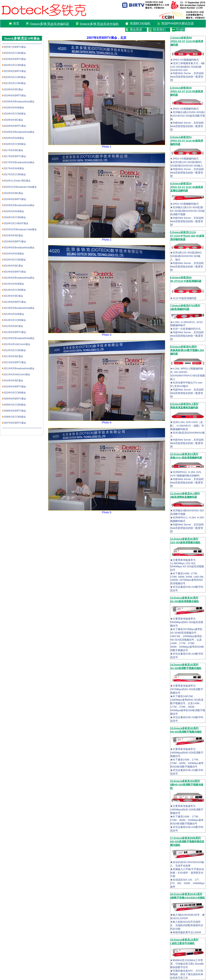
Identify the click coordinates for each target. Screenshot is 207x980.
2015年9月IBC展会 (13, 235)
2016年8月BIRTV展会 (15, 199)
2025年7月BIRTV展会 (15, 47)
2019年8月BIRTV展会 (15, 96)
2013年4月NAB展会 (14, 314)
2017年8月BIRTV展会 (15, 156)
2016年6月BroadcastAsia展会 (19, 205)
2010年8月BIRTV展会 (15, 387)
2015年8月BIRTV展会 (15, 242)
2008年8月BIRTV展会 (15, 411)
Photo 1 (107, 147)
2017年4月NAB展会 (14, 168)
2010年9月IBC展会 (13, 381)
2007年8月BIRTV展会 (15, 423)
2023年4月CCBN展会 (15, 77)
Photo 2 (107, 240)
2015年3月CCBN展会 (15, 260)
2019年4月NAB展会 (14, 108)
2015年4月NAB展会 (14, 254)
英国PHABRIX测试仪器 (177, 23)
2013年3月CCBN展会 (15, 320)
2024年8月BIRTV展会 (15, 59)
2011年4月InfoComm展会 (17, 374)
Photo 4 (107, 422)
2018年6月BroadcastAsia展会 (19, 132)
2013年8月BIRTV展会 (15, 302)
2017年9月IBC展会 (13, 150)
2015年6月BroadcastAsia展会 (19, 248)
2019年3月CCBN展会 (15, 114)
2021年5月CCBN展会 (15, 83)
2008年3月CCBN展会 (15, 417)
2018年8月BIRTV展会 (15, 126)
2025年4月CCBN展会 (15, 53)
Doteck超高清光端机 (99, 24)
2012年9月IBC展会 (13, 326)
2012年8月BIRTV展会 (15, 332)
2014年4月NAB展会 (14, 284)
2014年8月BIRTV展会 (15, 272)
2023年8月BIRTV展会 (15, 71)
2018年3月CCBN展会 (15, 144)
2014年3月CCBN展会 (15, 290)
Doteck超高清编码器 (50, 24)
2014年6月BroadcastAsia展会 (19, 278)
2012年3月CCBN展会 (15, 350)
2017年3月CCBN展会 (15, 174)
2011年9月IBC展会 (13, 356)
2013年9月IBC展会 (13, 296)
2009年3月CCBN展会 (15, 405)
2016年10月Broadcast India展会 (20, 187)
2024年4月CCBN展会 (15, 65)
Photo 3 (107, 335)
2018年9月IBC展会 (13, 120)
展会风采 (136, 30)
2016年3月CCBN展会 (15, 217)
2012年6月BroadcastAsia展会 (19, 338)
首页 (16, 23)
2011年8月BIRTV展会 (15, 362)
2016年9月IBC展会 (13, 193)
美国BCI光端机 (140, 23)
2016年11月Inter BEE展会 (17, 181)
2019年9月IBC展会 (13, 89)
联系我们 (159, 30)
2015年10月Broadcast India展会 (20, 229)
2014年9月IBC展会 (13, 266)
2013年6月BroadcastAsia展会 (19, 308)
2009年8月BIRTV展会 (15, 399)
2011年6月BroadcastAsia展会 (19, 368)
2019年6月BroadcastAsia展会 (19, 102)
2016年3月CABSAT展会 (16, 223)
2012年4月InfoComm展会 (17, 344)
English (181, 29)
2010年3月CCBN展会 (15, 393)
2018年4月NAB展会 (14, 138)
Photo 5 (107, 512)
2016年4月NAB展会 (14, 211)
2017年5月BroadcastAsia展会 (19, 162)
